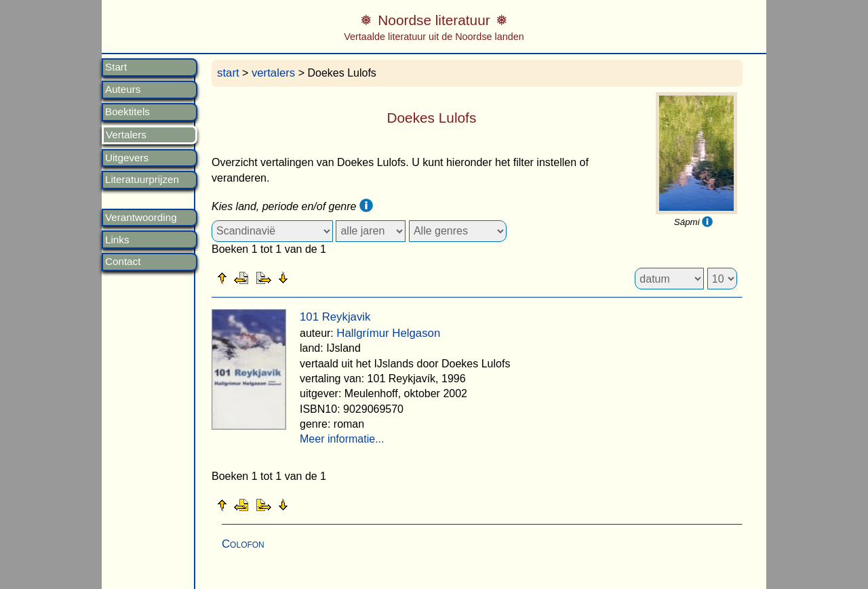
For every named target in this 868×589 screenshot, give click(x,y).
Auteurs (123, 89)
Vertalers (126, 135)
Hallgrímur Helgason (388, 333)
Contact (123, 262)
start (228, 73)
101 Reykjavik (335, 317)
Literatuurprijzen (142, 180)
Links (117, 240)
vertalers (273, 73)
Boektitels (127, 112)
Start (116, 67)
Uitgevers (127, 158)
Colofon (243, 544)
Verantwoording (141, 218)
